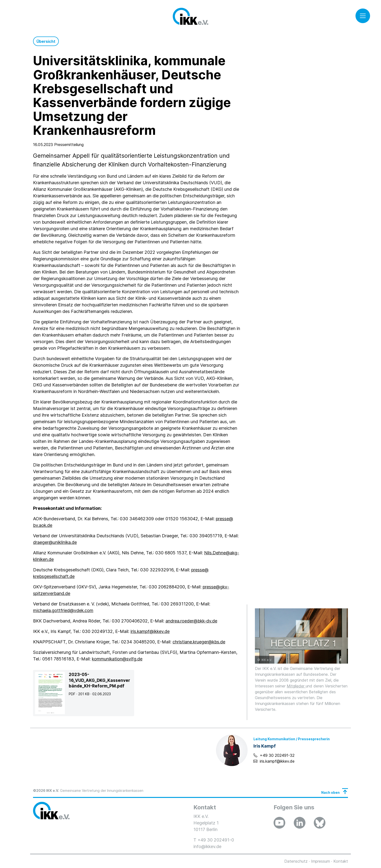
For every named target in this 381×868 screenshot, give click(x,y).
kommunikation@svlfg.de (117, 659)
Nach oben (330, 792)
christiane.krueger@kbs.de (199, 642)
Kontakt (341, 861)
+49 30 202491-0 (216, 840)
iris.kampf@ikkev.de (150, 631)
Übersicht (46, 41)
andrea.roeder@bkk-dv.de (191, 621)
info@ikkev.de (207, 846)
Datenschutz (296, 861)
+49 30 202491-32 (277, 755)
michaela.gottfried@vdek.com (63, 610)
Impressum (320, 861)
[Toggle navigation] (363, 16)
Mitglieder (296, 686)
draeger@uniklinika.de (55, 542)
